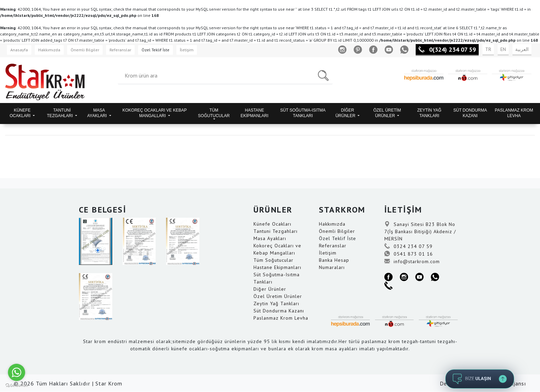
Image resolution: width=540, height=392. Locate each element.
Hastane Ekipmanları (277, 267)
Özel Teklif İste (155, 50)
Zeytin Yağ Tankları (276, 303)
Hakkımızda (49, 50)
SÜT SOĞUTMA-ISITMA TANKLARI (303, 113)
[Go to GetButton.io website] (17, 385)
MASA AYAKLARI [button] (97, 113)
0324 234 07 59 (408, 246)
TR (488, 49)
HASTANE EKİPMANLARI (255, 113)
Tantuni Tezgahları (276, 231)
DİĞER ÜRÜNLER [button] (346, 113)
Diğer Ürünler (270, 289)
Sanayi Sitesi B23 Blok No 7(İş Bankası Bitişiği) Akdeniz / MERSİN (420, 231)
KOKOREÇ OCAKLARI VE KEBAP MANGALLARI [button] (155, 113)
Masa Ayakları (270, 238)
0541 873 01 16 (409, 254)
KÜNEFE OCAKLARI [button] (21, 113)
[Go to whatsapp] (17, 372)
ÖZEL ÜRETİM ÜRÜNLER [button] (387, 113)
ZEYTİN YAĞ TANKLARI (429, 113)
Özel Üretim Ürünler (278, 296)
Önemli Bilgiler (85, 50)
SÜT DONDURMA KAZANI (470, 113)
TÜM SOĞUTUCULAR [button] (214, 113)
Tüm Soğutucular (273, 260)
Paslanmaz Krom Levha (281, 318)
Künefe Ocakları (272, 224)
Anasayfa (19, 50)
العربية (522, 49)
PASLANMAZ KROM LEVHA (514, 113)
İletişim (187, 50)
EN (503, 49)
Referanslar (120, 50)
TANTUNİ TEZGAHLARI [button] (60, 113)
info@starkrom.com (412, 261)
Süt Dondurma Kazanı (279, 311)
